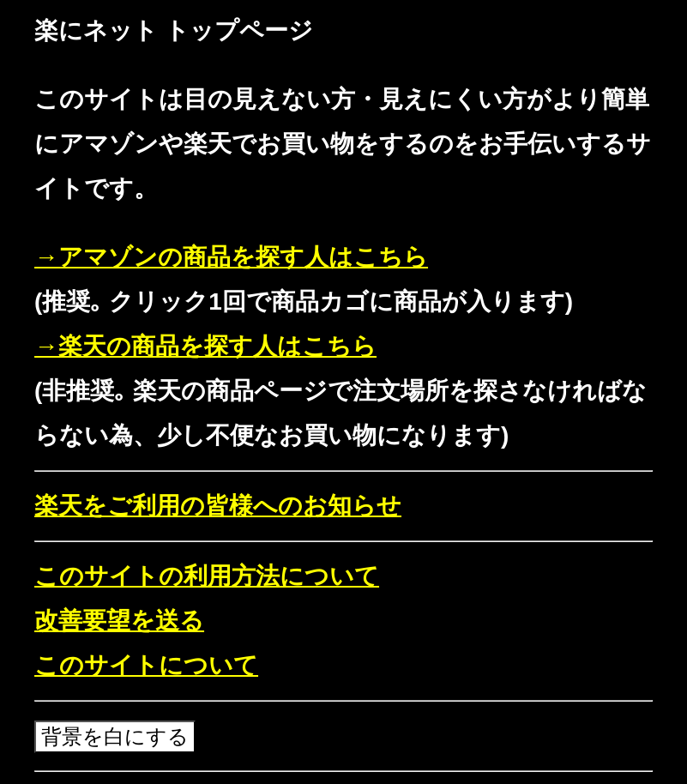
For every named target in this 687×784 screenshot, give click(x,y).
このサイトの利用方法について (207, 576)
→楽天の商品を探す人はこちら (205, 346)
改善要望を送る (119, 621)
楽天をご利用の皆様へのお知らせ (218, 506)
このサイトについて (146, 665)
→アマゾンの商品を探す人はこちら (231, 257)
